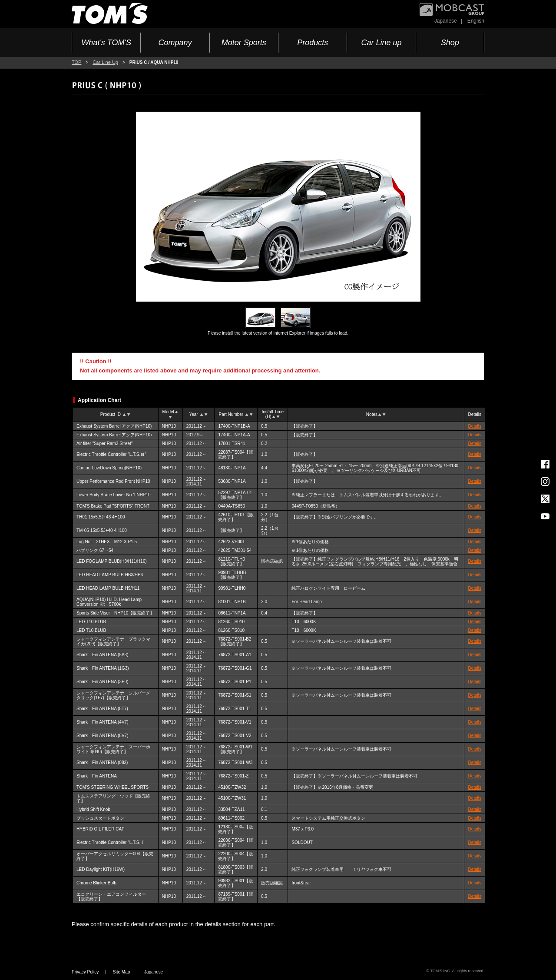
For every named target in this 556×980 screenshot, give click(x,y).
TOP (76, 62)
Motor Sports (244, 43)
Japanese (446, 21)
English (476, 21)
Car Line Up (105, 62)
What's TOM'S (106, 43)
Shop (450, 43)
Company (175, 43)
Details (475, 426)
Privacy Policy (85, 972)
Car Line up (381, 43)
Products (313, 43)
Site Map (121, 972)
